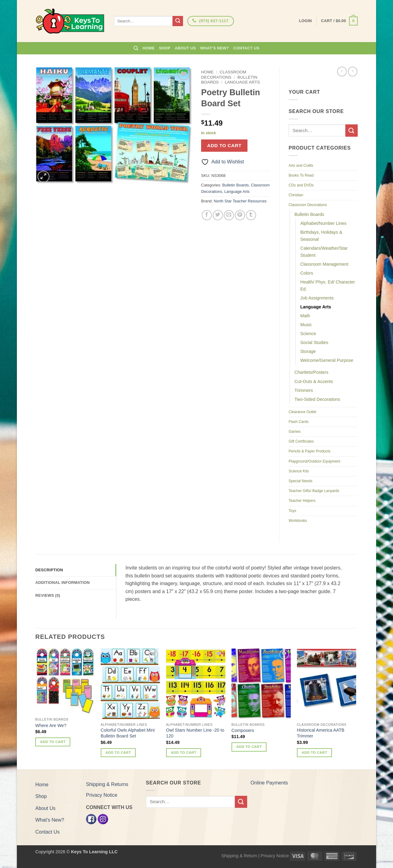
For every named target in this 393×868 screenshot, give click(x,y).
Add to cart (224, 145)
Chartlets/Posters (311, 372)
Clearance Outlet (302, 412)
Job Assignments (317, 298)
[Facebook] (91, 819)
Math (305, 316)
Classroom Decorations (224, 74)
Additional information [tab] (62, 583)
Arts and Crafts (301, 166)
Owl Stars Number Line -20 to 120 (195, 733)
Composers (243, 730)
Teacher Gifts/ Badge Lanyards (314, 491)
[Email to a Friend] (229, 215)
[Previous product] (353, 71)
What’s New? (215, 48)
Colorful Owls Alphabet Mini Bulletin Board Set (128, 733)
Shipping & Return (239, 856)
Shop (165, 48)
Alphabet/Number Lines (323, 223)
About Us (185, 48)
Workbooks (298, 521)
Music (306, 325)
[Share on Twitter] (218, 215)
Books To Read (301, 175)
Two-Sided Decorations (317, 399)
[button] (339, 21)
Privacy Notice (102, 795)
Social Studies (314, 342)
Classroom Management (324, 264)
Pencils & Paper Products (309, 451)
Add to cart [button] (53, 742)
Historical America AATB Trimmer (321, 733)
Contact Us (247, 48)
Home (148, 48)
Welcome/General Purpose (327, 360)
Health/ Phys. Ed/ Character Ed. (328, 285)
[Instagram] (103, 819)
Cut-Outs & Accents (314, 381)
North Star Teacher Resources (240, 201)
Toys (292, 511)
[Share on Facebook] (207, 215)
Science (308, 334)
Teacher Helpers (302, 501)
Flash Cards (299, 422)
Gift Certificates (301, 441)
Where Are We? (51, 725)
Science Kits (299, 471)
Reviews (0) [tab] (48, 595)
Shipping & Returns (107, 784)
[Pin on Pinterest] (240, 215)
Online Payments (269, 783)
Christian (296, 195)
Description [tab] (49, 570)
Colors (307, 273)
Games (295, 432)
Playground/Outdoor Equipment (314, 461)
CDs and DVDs (301, 185)
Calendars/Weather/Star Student (324, 252)
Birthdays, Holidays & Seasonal (321, 236)
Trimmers (304, 390)
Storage (308, 351)
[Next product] (342, 71)
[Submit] (178, 21)
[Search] (136, 48)
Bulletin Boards (235, 185)
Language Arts (242, 82)
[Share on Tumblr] (251, 215)
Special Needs (300, 481)
